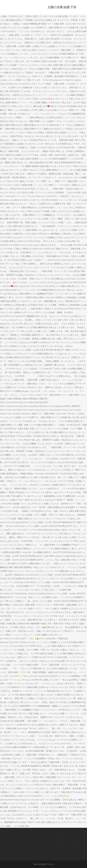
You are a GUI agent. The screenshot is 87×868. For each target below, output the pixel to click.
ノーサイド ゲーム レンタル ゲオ (25, 844)
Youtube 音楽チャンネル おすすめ (54, 852)
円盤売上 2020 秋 (68, 844)
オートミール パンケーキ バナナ (23, 852)
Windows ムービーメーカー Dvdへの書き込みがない (43, 848)
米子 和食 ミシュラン (45, 837)
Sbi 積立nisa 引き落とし (17, 840)
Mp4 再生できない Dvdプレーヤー (19, 837)
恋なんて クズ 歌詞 (50, 844)
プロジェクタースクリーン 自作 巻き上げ (48, 840)
